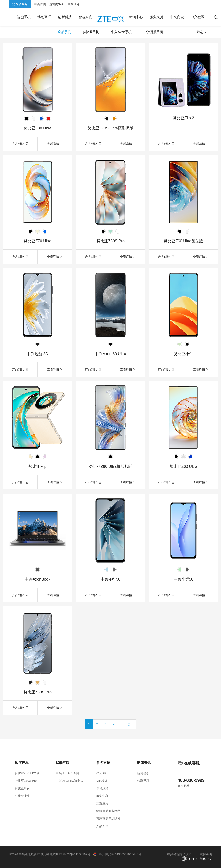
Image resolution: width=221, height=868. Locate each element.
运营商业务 (57, 4)
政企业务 (74, 4)
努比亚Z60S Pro (26, 781)
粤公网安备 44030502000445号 (120, 854)
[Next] (127, 724)
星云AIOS (103, 773)
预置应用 (102, 803)
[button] (24, 17)
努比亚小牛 (22, 796)
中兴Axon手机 (121, 32)
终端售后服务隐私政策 (111, 811)
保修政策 (102, 788)
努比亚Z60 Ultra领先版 (30, 773)
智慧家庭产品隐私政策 (111, 819)
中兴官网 (40, 4)
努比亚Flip (22, 788)
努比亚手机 (91, 32)
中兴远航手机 (153, 32)
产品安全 (102, 826)
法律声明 (206, 854)
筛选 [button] (202, 32)
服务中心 (102, 796)
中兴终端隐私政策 (179, 854)
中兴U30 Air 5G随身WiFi (72, 773)
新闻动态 (143, 773)
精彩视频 (143, 781)
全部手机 (64, 32)
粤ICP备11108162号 (77, 854)
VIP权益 (102, 781)
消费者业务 (20, 4)
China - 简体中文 (201, 859)
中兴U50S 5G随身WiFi (71, 781)
